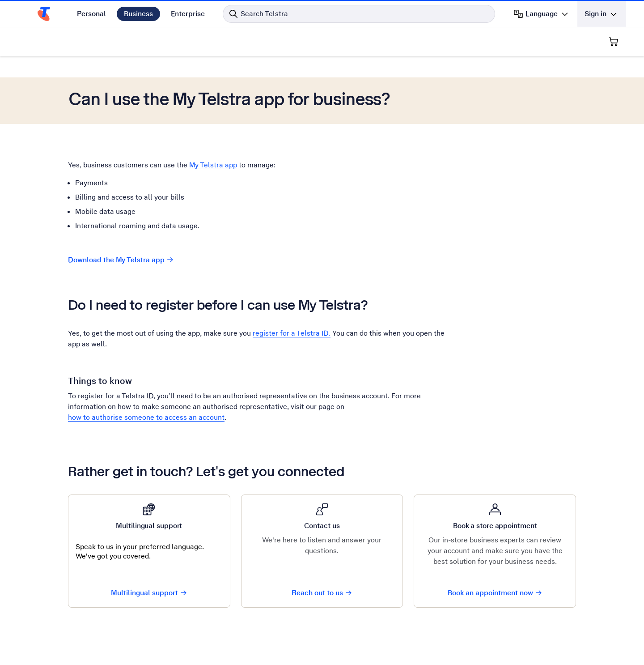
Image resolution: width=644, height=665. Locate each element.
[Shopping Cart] (614, 42)
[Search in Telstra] (359, 14)
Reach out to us (322, 593)
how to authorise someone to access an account (146, 417)
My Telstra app (213, 165)
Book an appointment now (495, 593)
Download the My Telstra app (121, 260)
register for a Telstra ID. (292, 333)
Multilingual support (149, 593)
